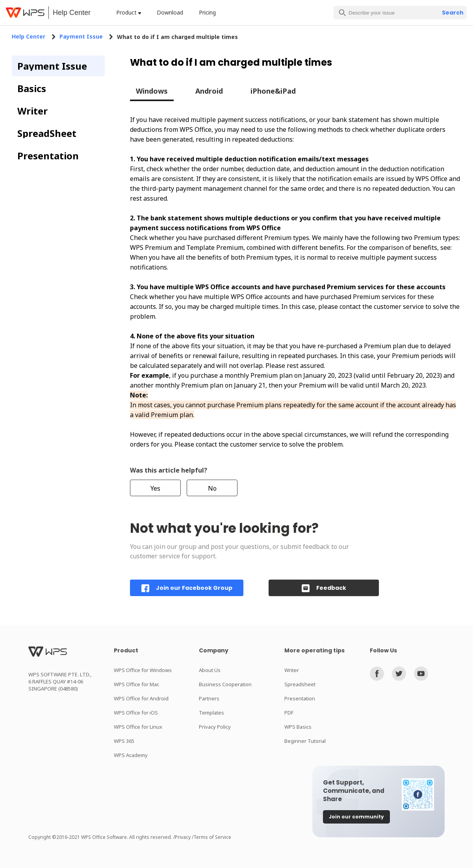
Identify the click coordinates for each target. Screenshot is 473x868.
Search (453, 13)
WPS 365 (124, 741)
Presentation (300, 698)
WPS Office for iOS (136, 713)
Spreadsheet (300, 684)
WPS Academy (131, 755)
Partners (209, 698)
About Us (210, 670)
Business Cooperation (225, 684)
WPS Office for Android (141, 698)
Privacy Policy (215, 727)
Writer (292, 670)
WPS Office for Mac (136, 684)
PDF (289, 713)
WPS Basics (298, 727)
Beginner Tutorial (305, 741)
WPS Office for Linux (138, 727)
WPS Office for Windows (143, 670)
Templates (211, 713)
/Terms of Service (211, 837)
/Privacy (183, 837)
